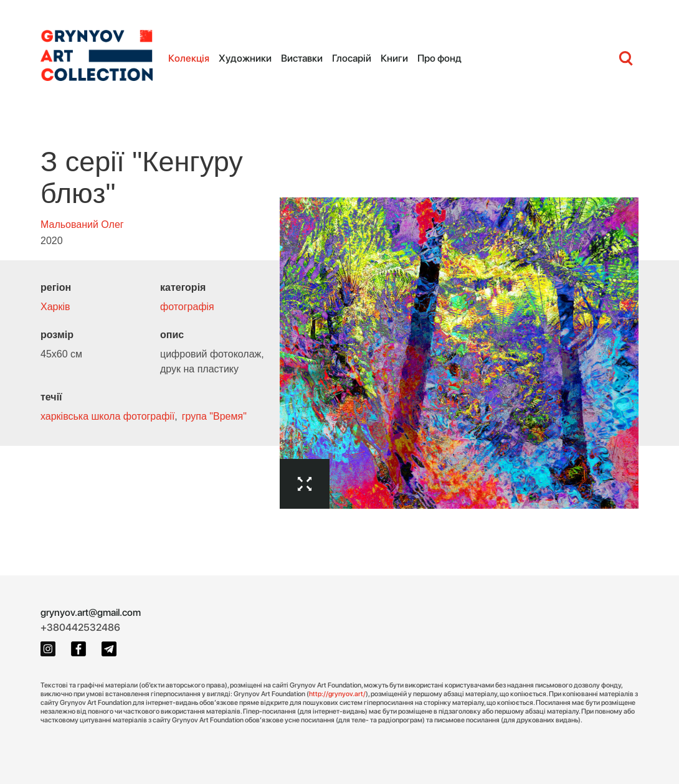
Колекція (189, 58)
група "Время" (214, 416)
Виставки (302, 58)
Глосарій (352, 58)
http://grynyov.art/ (337, 694)
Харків (55, 307)
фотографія (187, 307)
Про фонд (439, 58)
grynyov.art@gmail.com (91, 612)
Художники (245, 58)
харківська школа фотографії (107, 416)
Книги (394, 58)
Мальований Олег (82, 224)
